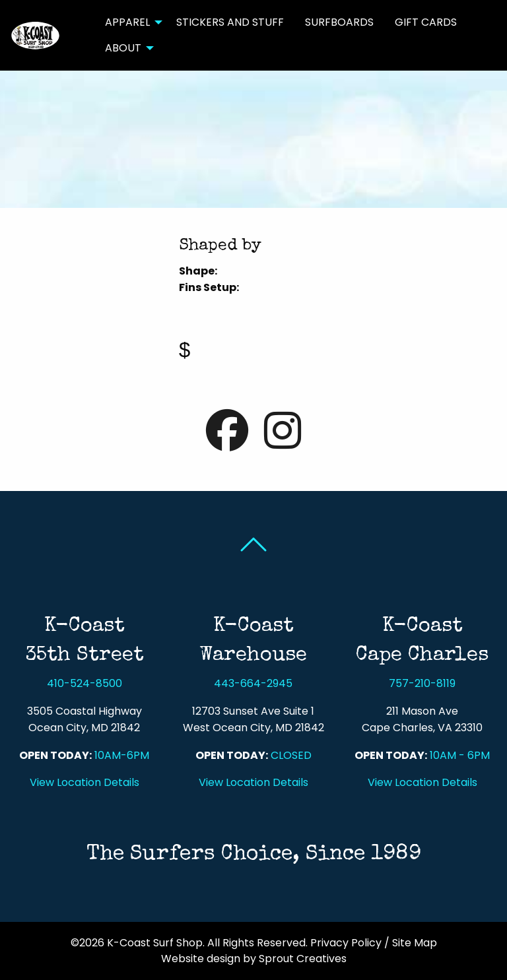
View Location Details (84, 782)
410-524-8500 (84, 683)
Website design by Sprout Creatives (254, 959)
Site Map (415, 943)
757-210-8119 (422, 683)
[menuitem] (130, 22)
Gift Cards (426, 22)
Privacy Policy (346, 943)
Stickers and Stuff (230, 22)
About (123, 48)
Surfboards (339, 22)
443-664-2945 (253, 683)
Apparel (127, 22)
